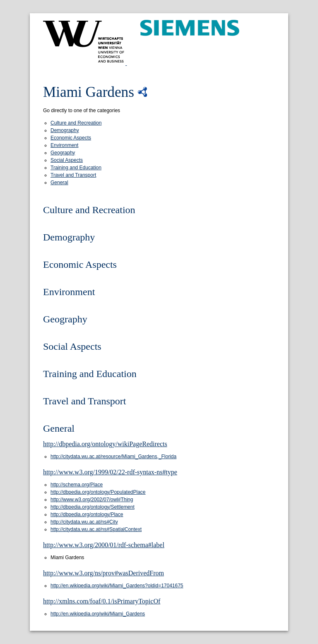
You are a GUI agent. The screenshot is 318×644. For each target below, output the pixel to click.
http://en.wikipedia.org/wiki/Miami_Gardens (98, 614)
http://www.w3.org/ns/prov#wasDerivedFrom (104, 573)
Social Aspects (67, 160)
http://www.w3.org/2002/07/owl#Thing (92, 500)
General (59, 183)
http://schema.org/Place (77, 485)
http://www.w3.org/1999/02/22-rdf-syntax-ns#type (110, 472)
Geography (63, 153)
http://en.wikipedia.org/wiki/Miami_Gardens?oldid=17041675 (117, 586)
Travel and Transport (73, 175)
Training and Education (76, 168)
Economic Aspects (71, 138)
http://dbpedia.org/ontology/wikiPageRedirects (105, 444)
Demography (65, 130)
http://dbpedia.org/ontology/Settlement (93, 507)
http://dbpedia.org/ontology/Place (87, 514)
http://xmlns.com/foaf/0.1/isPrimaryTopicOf (102, 601)
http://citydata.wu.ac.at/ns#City (84, 522)
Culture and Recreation (76, 123)
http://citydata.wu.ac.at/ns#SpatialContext (96, 529)
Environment (64, 145)
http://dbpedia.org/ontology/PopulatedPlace (98, 492)
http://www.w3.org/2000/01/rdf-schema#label (104, 545)
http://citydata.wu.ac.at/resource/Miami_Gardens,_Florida (113, 457)
